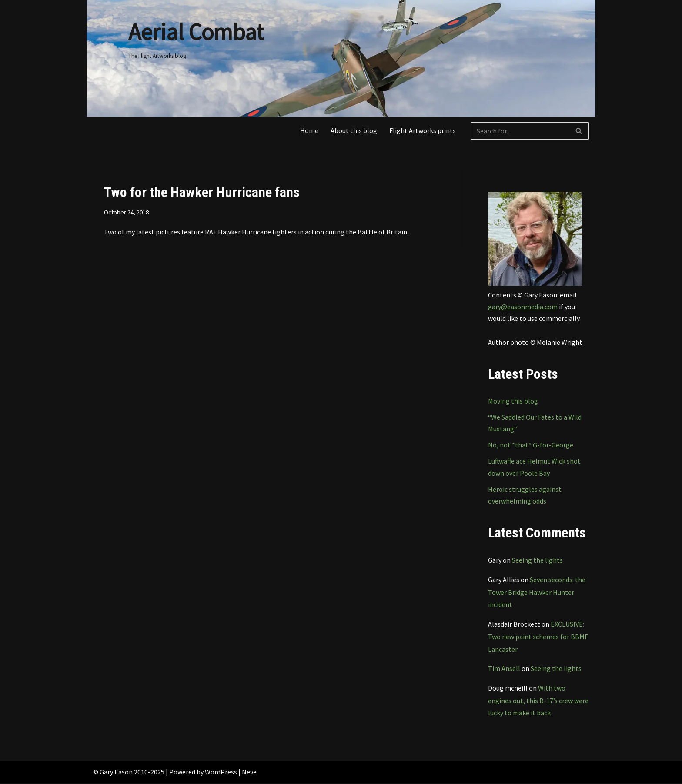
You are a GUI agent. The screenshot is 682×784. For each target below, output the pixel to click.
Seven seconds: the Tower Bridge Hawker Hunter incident (537, 593)
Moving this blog (513, 401)
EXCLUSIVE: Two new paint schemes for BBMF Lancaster (538, 637)
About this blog (354, 130)
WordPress (221, 773)
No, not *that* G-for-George (531, 445)
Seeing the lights (537, 560)
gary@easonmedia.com (523, 307)
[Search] (520, 131)
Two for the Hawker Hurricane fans (202, 192)
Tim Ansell (504, 669)
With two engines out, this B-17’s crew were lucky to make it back (538, 701)
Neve (249, 773)
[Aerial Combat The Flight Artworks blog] (196, 37)
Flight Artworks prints (423, 130)
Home (309, 130)
